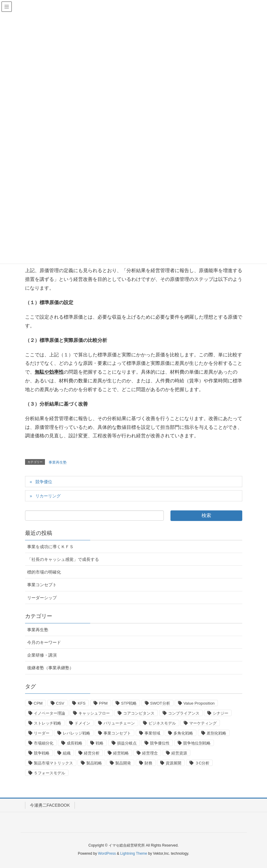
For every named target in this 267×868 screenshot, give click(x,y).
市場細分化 (44, 743)
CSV (60, 703)
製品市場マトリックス (53, 763)
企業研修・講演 (42, 655)
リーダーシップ (42, 598)
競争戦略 (42, 753)
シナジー (221, 713)
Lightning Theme (134, 854)
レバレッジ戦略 (76, 733)
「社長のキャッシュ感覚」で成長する (63, 559)
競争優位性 (160, 743)
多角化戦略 (183, 733)
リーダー (42, 733)
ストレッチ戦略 (48, 723)
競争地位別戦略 (197, 743)
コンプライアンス (184, 713)
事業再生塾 (58, 462)
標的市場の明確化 (44, 572)
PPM (103, 703)
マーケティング (203, 723)
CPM (38, 703)
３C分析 (202, 763)
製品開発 (123, 763)
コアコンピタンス (139, 713)
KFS (81, 703)
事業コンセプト (42, 585)
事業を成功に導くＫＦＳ (50, 547)
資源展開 (173, 763)
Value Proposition (199, 703)
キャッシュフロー (94, 713)
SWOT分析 (160, 703)
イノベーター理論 (49, 713)
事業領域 (152, 733)
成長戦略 (75, 743)
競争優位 (44, 482)
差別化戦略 (216, 733)
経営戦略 (121, 753)
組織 (67, 753)
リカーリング (48, 496)
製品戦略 (94, 763)
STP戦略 (129, 703)
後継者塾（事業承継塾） (50, 668)
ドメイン (82, 723)
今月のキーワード (44, 642)
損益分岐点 (127, 743)
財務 (148, 763)
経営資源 (179, 753)
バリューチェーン (119, 723)
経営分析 (92, 753)
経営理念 (150, 753)
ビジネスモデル (162, 723)
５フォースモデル (49, 773)
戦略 (100, 743)
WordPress (107, 854)
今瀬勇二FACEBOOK (50, 805)
